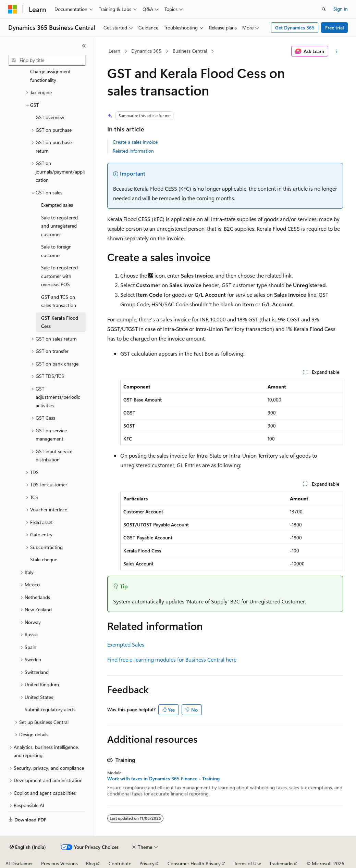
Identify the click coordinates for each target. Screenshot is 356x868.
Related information (133, 151)
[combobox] (47, 60)
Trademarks (281, 863)
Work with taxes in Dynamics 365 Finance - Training (163, 779)
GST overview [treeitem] (50, 117)
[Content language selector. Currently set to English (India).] (28, 847)
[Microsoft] (13, 9)
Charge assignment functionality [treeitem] (50, 76)
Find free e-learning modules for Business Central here (172, 659)
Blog (91, 863)
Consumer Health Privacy (194, 863)
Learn (114, 51)
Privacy (147, 863)
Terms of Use (248, 863)
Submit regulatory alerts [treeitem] (50, 709)
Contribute (120, 863)
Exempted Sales (126, 644)
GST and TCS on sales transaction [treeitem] (59, 301)
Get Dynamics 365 (295, 28)
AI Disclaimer (19, 863)
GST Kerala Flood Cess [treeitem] (60, 322)
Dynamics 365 (146, 51)
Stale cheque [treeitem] (44, 559)
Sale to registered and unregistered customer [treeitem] (59, 226)
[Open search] (324, 9)
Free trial (335, 28)
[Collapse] (84, 46)
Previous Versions (59, 863)
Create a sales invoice (135, 142)
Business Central (190, 51)
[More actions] (337, 51)
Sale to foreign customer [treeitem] (56, 251)
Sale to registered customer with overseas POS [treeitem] (59, 276)
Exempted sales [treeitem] (57, 205)
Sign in (341, 9)
